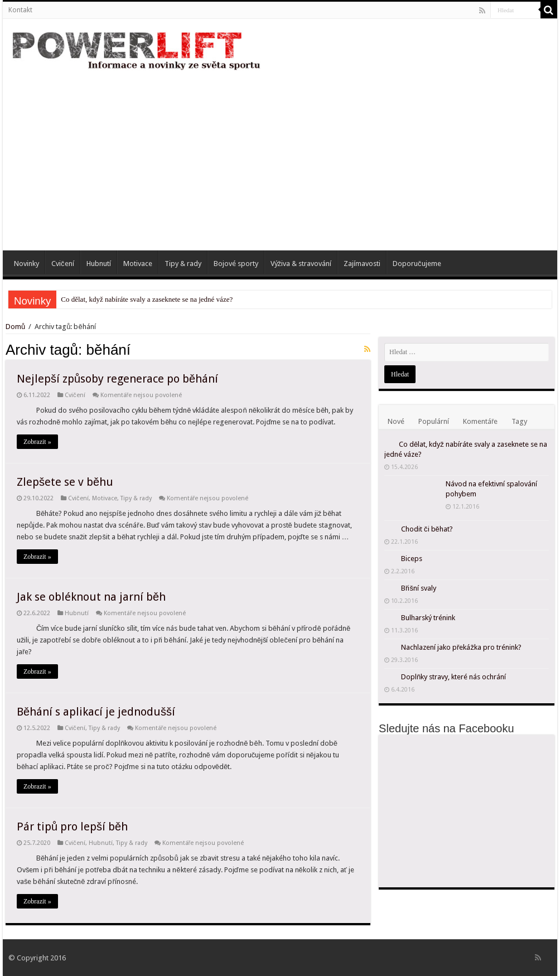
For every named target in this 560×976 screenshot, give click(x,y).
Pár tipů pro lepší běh (72, 827)
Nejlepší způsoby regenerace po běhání (117, 379)
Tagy (519, 421)
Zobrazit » (37, 442)
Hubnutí (99, 264)
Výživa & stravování (301, 264)
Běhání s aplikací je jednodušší (96, 712)
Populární (434, 421)
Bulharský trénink (428, 618)
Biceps (412, 559)
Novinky (26, 264)
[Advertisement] (280, 156)
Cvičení (63, 264)
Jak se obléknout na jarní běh (91, 597)
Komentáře (480, 421)
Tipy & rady (183, 264)
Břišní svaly (419, 588)
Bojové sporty (236, 264)
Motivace (138, 264)
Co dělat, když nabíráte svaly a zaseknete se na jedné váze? (147, 299)
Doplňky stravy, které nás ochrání (453, 677)
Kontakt (20, 10)
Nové (396, 421)
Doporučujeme (417, 264)
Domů (16, 327)
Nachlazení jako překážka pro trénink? (461, 647)
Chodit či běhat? (427, 529)
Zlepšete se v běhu (65, 482)
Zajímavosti (362, 264)
